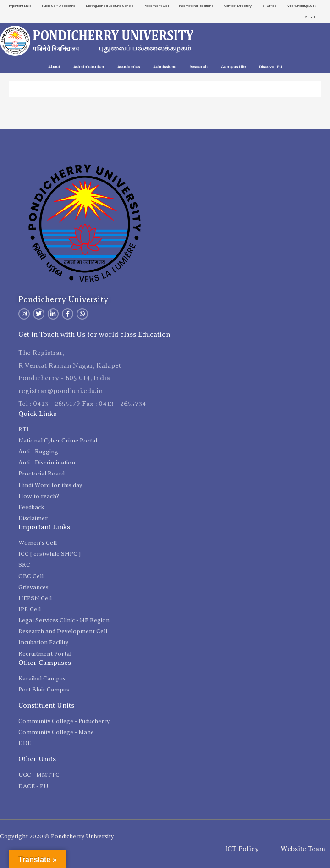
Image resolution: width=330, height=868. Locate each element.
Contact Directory (238, 6)
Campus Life (233, 67)
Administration (89, 67)
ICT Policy (242, 849)
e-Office (269, 6)
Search (311, 17)
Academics (129, 67)
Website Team (303, 849)
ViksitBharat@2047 (302, 6)
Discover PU (271, 67)
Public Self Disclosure (59, 6)
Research (198, 67)
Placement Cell (156, 6)
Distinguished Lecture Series (110, 6)
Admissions (165, 67)
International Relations (196, 6)
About (54, 67)
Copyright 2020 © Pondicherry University (57, 836)
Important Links (20, 6)
